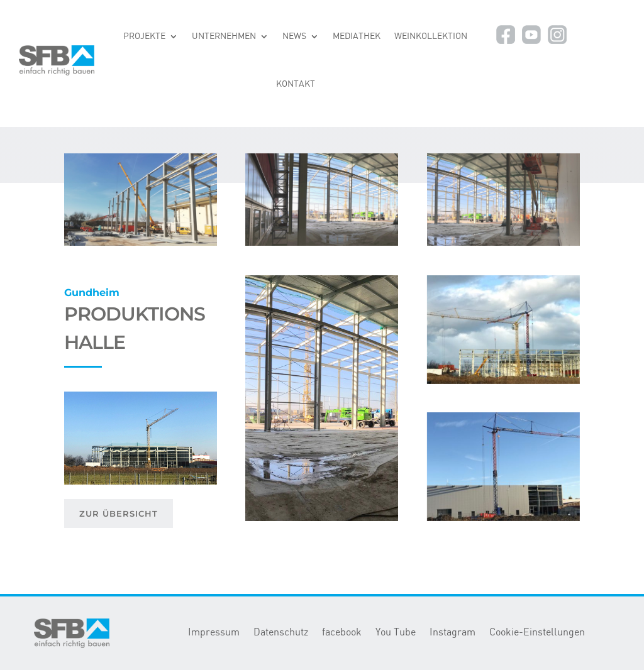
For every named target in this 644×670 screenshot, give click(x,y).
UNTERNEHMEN (224, 36)
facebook (342, 633)
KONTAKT (296, 84)
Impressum (214, 633)
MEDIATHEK (357, 36)
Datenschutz (281, 633)
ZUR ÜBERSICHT (119, 513)
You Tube (396, 633)
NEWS (294, 36)
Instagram (452, 633)
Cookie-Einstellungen (537, 633)
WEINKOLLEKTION (431, 36)
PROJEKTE (144, 36)
